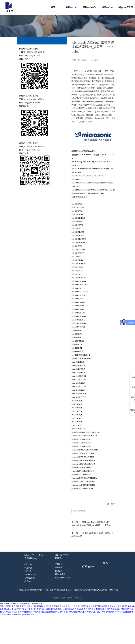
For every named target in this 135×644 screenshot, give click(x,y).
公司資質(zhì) (30, 578)
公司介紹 (28, 564)
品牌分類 (59, 564)
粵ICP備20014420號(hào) (72, 598)
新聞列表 (59, 568)
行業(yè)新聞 (79, 511)
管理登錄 (57, 598)
